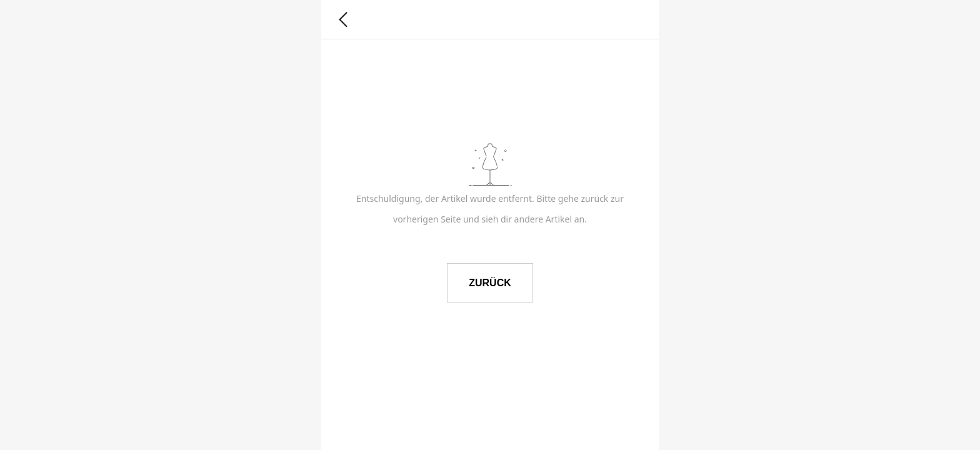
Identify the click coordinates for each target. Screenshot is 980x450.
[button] (343, 20)
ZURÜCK (490, 283)
